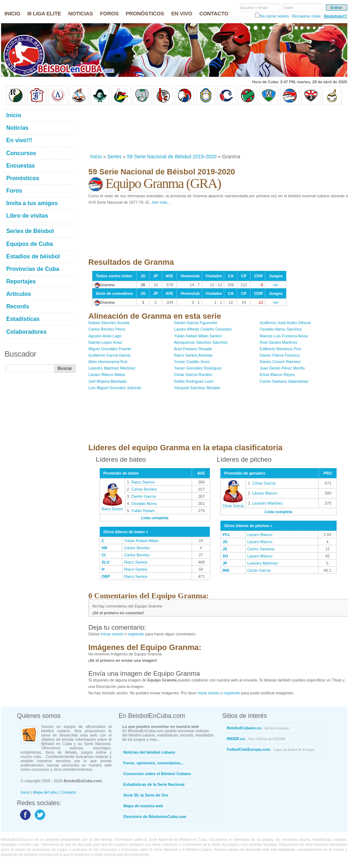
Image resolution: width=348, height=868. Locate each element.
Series (115, 157)
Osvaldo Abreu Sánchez (281, 329)
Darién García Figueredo (196, 323)
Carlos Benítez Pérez (107, 329)
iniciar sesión (112, 634)
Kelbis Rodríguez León (194, 381)
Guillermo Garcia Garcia (110, 355)
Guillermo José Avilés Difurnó (285, 323)
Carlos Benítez (144, 489)
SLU (106, 562)
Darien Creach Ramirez (280, 362)
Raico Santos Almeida (193, 355)
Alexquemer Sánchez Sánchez (201, 342)
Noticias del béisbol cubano (149, 752)
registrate (136, 634)
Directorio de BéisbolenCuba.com (155, 817)
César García (233, 504)
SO (225, 556)
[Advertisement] (112, 129)
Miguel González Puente (110, 349)
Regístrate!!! (336, 16)
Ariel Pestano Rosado (193, 349)
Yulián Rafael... (145, 511)
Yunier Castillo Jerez (192, 362)
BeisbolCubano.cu (258, 728)
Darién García (143, 496)
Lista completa (155, 518)
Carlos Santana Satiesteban (284, 381)
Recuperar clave (306, 16)
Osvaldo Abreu (144, 504)
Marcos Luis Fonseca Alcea (284, 336)
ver (276, 285)
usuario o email (254, 8)
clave (289, 8)
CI (104, 555)
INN (226, 570)
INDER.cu (256, 739)
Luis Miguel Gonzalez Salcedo (115, 388)
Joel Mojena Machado (108, 381)
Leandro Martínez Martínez (112, 368)
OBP (106, 576)
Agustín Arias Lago (105, 336)
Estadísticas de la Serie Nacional (154, 784)
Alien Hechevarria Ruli (108, 362)
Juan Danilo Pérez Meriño (283, 368)
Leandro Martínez (267, 503)
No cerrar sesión (275, 16)
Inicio (96, 157)
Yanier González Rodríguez (198, 368)
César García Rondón (193, 375)
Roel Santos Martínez (279, 342)
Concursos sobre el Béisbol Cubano (157, 774)
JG (225, 542)
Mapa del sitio (45, 792)
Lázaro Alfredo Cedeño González (203, 329)
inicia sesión (208, 693)
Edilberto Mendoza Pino (281, 349)
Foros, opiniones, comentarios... (154, 763)
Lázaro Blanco (264, 493)
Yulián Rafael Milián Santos (198, 336)
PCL (226, 535)
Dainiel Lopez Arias (105, 342)
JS (225, 549)
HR (105, 548)
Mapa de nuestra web (143, 806)
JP (225, 563)
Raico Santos (112, 507)
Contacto (68, 792)
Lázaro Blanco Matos (107, 375)
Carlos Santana (261, 549)
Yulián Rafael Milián (142, 541)
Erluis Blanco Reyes (277, 375)
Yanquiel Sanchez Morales (197, 388)
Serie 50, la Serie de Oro (146, 795)
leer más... (162, 202)
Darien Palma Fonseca (280, 355)
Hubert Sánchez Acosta (109, 323)
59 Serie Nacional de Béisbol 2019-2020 (172, 157)
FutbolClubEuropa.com (271, 749)
